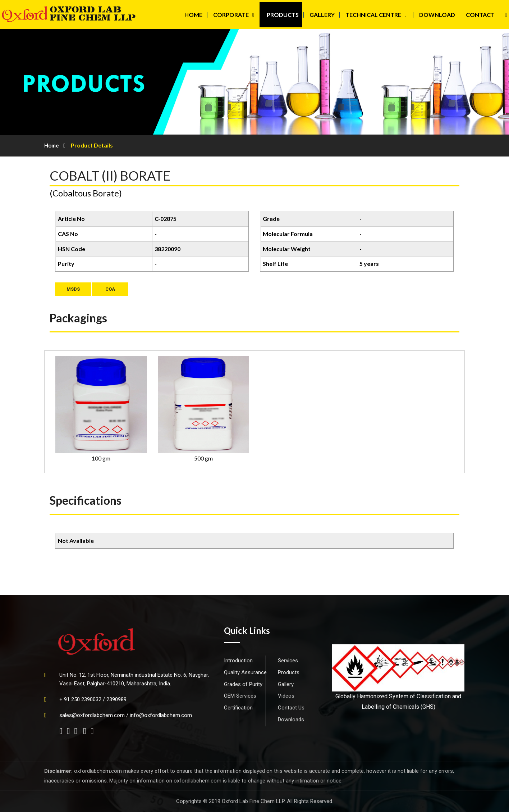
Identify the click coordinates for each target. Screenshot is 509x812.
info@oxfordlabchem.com (161, 715)
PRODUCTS (283, 15)
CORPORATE (231, 15)
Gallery (286, 684)
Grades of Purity (243, 684)
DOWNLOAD (437, 15)
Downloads (291, 720)
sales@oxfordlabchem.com (92, 715)
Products (289, 672)
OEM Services (240, 696)
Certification (238, 708)
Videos (286, 696)
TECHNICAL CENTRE (373, 15)
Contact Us (291, 708)
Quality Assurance (245, 672)
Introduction (238, 661)
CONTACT (480, 15)
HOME (193, 15)
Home (52, 145)
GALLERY (322, 15)
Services (288, 661)
